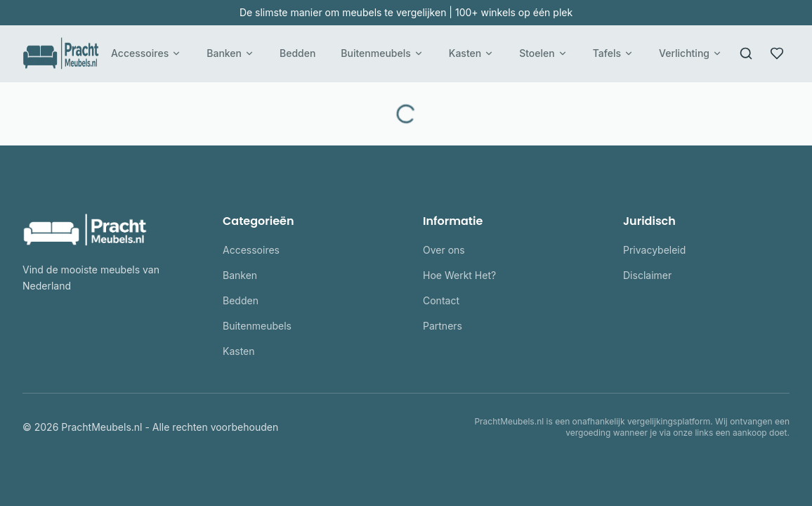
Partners (443, 326)
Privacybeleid (654, 250)
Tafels (613, 53)
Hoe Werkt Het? (459, 275)
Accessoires (146, 53)
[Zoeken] (746, 53)
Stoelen (543, 53)
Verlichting (690, 53)
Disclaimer (647, 275)
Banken (230, 53)
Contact (441, 300)
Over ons (444, 250)
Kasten (471, 53)
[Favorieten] (777, 53)
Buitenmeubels (382, 53)
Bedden (297, 53)
